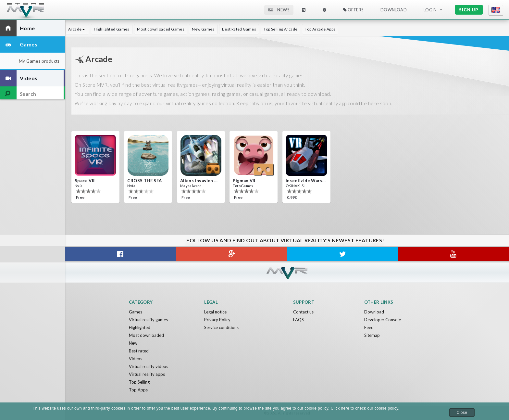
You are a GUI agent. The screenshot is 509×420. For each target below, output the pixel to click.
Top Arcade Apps (320, 29)
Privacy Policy (217, 320)
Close (462, 413)
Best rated (139, 351)
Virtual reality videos (149, 366)
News (279, 10)
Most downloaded (146, 335)
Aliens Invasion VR (200, 181)
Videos (136, 359)
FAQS (298, 320)
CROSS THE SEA (144, 181)
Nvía (79, 186)
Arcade (77, 29)
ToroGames (243, 186)
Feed (369, 327)
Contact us (303, 312)
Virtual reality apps (147, 374)
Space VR (85, 181)
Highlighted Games (112, 29)
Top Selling (139, 382)
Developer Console (383, 320)
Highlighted (140, 327)
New (133, 343)
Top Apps (138, 390)
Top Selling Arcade (280, 29)
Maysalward (191, 186)
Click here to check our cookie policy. (365, 408)
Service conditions (221, 327)
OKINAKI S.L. (297, 186)
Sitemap (372, 335)
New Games (203, 29)
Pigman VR (244, 181)
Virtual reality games (148, 320)
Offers (353, 10)
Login (430, 10)
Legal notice (215, 312)
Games (136, 312)
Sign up (469, 10)
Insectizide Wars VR (306, 181)
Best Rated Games (239, 29)
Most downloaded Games (161, 29)
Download (394, 10)
